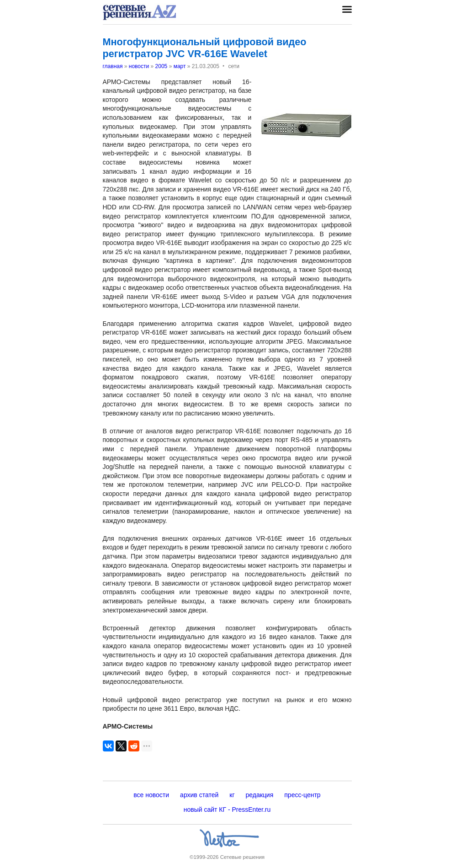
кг (232, 795)
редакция (260, 795)
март (180, 66)
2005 (162, 66)
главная (113, 66)
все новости (151, 795)
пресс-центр (302, 795)
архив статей (199, 795)
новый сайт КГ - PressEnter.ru (227, 809)
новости (139, 66)
